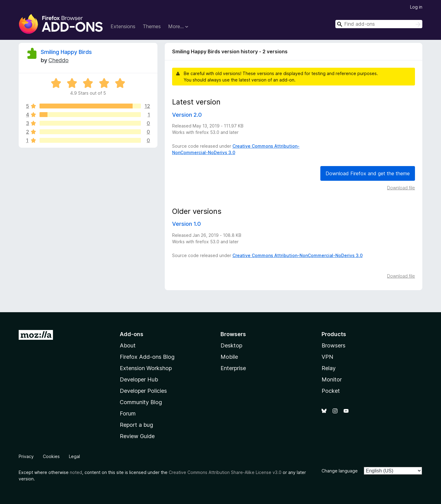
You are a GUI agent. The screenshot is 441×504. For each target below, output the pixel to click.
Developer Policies (143, 391)
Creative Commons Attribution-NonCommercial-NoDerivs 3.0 (298, 255)
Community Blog (141, 402)
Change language (340, 471)
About (128, 345)
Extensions (123, 26)
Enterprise (233, 368)
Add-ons (132, 334)
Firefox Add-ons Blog (147, 357)
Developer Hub (139, 379)
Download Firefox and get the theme (368, 173)
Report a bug (136, 425)
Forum (128, 413)
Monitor (332, 379)
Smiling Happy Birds (66, 52)
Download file (401, 188)
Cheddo (58, 60)
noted (76, 472)
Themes (152, 26)
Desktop (231, 345)
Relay (329, 368)
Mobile (229, 357)
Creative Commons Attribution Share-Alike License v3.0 (225, 472)
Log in (416, 7)
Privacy (26, 456)
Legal (74, 456)
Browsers (334, 345)
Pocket (331, 391)
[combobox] (379, 24)
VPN (327, 357)
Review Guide (137, 436)
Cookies (51, 456)
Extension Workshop (146, 368)
